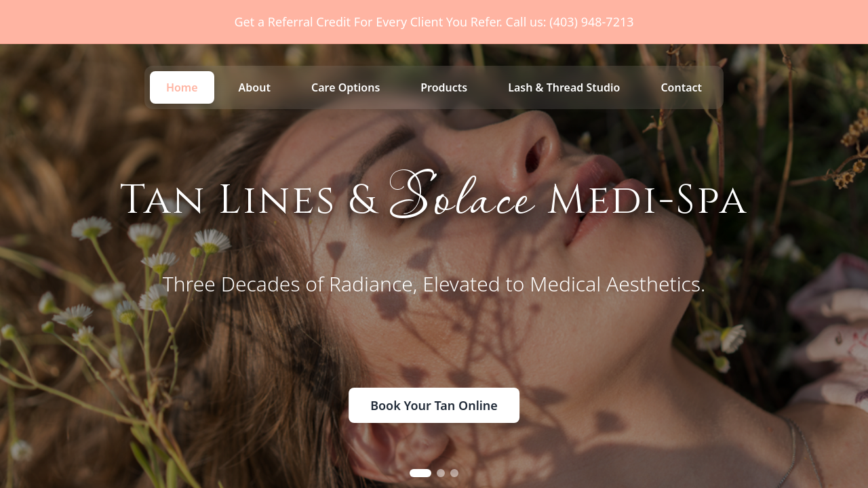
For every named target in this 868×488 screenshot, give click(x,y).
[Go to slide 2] (441, 473)
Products (444, 87)
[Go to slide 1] (420, 473)
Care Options (346, 87)
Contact (681, 87)
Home (182, 87)
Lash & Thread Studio (564, 87)
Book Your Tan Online (434, 405)
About (255, 87)
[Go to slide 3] (454, 473)
